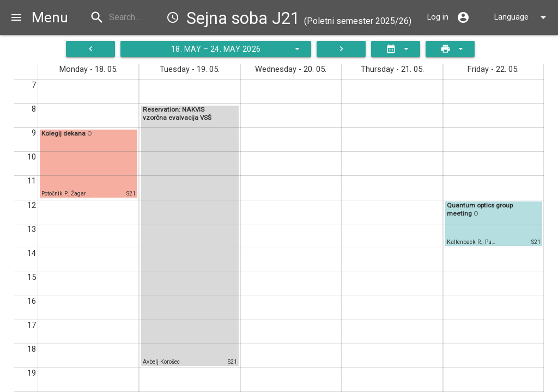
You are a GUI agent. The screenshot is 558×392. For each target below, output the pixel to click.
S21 (131, 194)
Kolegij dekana (64, 133)
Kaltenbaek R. (465, 242)
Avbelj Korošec (161, 362)
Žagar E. (82, 194)
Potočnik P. (55, 194)
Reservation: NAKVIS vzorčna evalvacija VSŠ (177, 113)
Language (522, 17)
